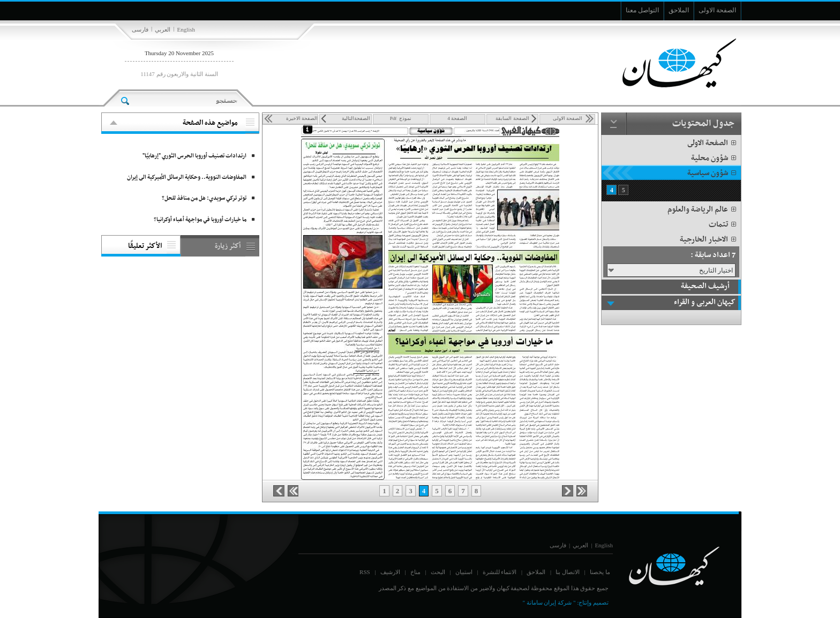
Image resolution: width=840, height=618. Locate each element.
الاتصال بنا (568, 572)
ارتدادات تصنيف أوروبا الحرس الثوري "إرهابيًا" (194, 156)
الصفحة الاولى (712, 143)
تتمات (723, 225)
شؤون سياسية (712, 173)
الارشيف (390, 572)
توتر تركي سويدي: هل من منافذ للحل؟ (204, 198)
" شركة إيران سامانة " (549, 602)
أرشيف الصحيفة (705, 286)
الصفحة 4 (457, 118)
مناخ (415, 572)
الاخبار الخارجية (709, 240)
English (186, 29)
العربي (163, 29)
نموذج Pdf (401, 118)
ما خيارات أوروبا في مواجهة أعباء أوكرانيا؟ (200, 220)
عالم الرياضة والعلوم (703, 210)
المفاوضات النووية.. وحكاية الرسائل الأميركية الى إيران (187, 178)
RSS (365, 572)
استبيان (464, 572)
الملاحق (536, 572)
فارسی (140, 29)
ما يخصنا (600, 572)
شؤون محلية (714, 158)
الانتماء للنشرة (500, 572)
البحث (438, 572)
